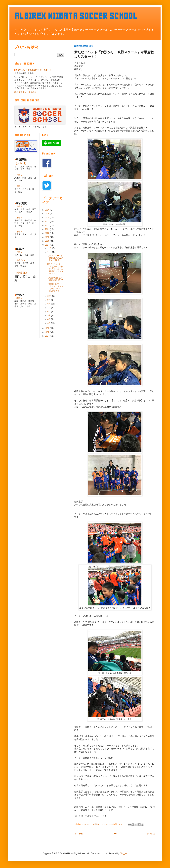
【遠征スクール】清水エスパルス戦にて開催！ (55, 258)
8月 (49, 304)
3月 (49, 323)
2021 (47, 229)
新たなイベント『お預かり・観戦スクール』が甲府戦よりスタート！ (55, 269)
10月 (50, 296)
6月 (49, 312)
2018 (47, 241)
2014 (47, 336)
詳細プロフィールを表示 (25, 92)
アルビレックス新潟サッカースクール (35, 70)
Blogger (123, 853)
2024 (47, 218)
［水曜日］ (19, 218)
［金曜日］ (19, 186)
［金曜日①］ (20, 260)
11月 (50, 252)
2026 (47, 210)
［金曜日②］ (22, 273)
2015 (47, 332)
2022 (47, 225)
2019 (47, 237)
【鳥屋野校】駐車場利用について (55, 279)
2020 (47, 233)
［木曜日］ (19, 232)
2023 (47, 221)
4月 (49, 319)
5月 (49, 315)
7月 (49, 308)
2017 (47, 245)
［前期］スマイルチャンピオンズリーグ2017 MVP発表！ (55, 288)
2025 (47, 214)
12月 (50, 248)
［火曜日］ (19, 175)
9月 (49, 300)
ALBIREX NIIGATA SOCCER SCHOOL (76, 16)
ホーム (115, 834)
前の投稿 (151, 834)
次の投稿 (79, 834)
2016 (47, 328)
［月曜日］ (21, 163)
